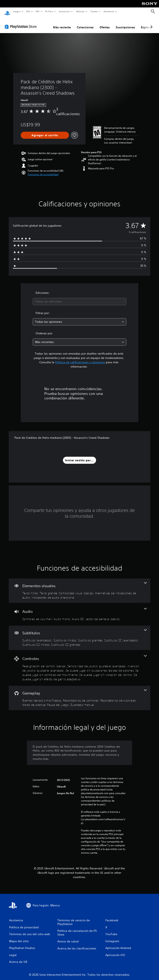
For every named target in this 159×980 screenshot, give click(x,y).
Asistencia (109, 11)
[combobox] (79, 298)
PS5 (28, 11)
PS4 (38, 11)
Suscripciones (125, 23)
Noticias (80, 11)
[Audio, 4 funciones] (79, 610)
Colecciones (85, 23)
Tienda (94, 11)
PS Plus (49, 11)
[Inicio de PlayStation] (7, 12)
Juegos (17, 11)
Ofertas (105, 23)
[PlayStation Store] (22, 23)
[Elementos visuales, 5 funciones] (79, 587)
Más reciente (62, 23)
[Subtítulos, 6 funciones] (79, 634)
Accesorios (64, 11)
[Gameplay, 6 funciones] (79, 694)
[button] (43, 171)
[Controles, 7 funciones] (79, 664)
